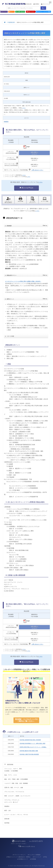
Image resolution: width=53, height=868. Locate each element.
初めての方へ (31, 12)
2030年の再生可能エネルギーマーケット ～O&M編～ (33, 747)
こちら (24, 108)
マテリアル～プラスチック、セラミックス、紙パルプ (12, 801)
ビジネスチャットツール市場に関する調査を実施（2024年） (23, 281)
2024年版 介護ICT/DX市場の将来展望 (29, 754)
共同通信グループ (22, 859)
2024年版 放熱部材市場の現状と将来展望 (30, 740)
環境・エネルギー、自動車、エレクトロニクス (17, 796)
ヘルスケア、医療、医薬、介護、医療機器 (16, 783)
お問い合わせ (20, 12)
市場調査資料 (11, 22)
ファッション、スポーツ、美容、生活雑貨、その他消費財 (14, 770)
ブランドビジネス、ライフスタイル (14, 792)
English (28, 4)
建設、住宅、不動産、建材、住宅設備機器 (16, 779)
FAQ (45, 857)
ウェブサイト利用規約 (34, 855)
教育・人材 (7, 811)
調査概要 (27, 225)
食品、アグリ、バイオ (11, 775)
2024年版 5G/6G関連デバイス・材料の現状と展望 (32, 743)
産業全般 (7, 819)
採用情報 (33, 859)
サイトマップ (45, 4)
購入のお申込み (26, 188)
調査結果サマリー (27, 275)
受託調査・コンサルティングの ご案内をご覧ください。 (26, 720)
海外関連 (7, 823)
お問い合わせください (37, 170)
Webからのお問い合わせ (26, 846)
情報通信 (6, 122)
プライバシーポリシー (19, 855)
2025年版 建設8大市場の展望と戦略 (29, 751)
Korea (36, 4)
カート (11, 12)
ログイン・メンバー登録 (43, 12)
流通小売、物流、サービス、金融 (14, 788)
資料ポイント (27, 298)
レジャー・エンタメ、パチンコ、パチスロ (16, 815)
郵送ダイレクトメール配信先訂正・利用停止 (18, 857)
